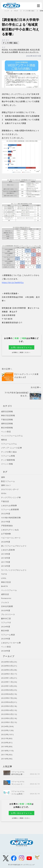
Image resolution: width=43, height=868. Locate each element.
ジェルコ (5, 602)
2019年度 (6, 554)
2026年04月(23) (9, 662)
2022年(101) (8, 734)
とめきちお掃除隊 (9, 505)
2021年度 (6, 522)
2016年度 (6, 566)
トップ (7, 11)
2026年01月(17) (9, 674)
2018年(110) (8, 751)
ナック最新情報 (8, 460)
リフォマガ (6, 622)
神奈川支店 (6, 582)
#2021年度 (35, 49)
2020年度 (6, 542)
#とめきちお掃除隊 (10, 52)
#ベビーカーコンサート (29, 52)
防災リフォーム (8, 481)
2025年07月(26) (9, 698)
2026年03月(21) (9, 666)
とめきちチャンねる (10, 530)
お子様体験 (6, 534)
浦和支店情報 (7, 423)
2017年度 (6, 562)
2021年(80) (7, 738)
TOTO (4, 574)
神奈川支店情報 (8, 415)
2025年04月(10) (9, 710)
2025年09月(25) (9, 690)
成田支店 (5, 594)
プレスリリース (8, 614)
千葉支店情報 (7, 420)
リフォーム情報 (8, 456)
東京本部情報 (7, 428)
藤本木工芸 (6, 618)
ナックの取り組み (29, 11)
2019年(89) (7, 746)
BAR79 (4, 586)
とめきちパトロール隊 (11, 643)
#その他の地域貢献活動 (19, 49)
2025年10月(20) (9, 686)
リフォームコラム (9, 444)
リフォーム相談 (8, 635)
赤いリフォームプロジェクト (14, 546)
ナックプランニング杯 (11, 497)
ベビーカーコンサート (11, 538)
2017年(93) (7, 755)
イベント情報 (7, 464)
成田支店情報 (7, 411)
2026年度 (6, 651)
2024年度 (6, 627)
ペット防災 (6, 432)
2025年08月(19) (9, 694)
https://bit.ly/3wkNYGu (13, 282)
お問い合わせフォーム (21, 347)
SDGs (4, 493)
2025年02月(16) (9, 718)
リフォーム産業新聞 (10, 509)
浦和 (3, 477)
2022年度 (6, 514)
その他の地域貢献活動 (11, 518)
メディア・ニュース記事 (12, 448)
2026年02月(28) (9, 670)
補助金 (4, 440)
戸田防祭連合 (7, 526)
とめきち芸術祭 (8, 550)
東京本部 (5, 631)
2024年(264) (8, 726)
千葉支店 (5, 501)
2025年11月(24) (9, 682)
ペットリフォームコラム (12, 436)
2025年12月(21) (9, 678)
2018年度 (6, 558)
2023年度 (6, 610)
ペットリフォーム (9, 590)
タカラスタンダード (10, 489)
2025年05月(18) (9, 706)
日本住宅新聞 (7, 606)
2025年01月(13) (9, 722)
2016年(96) (7, 759)
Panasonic (6, 598)
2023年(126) (8, 730)
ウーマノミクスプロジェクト (14, 570)
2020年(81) (7, 742)
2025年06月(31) (9, 702)
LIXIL (4, 578)
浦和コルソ (6, 485)
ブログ (16, 11)
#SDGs (5, 49)
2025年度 (6, 639)
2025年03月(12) (9, 714)
